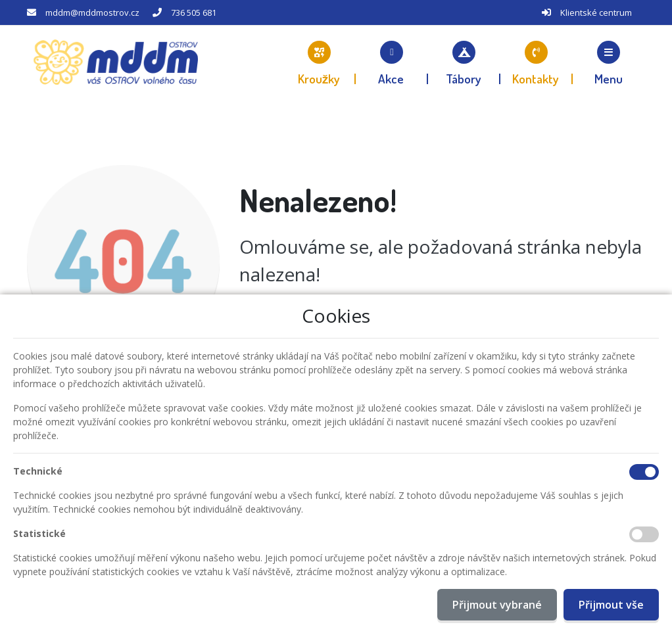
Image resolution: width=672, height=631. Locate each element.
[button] (609, 62)
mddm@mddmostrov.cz (92, 12)
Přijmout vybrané (497, 605)
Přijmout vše (611, 605)
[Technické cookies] (644, 472)
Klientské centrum (596, 12)
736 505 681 (194, 12)
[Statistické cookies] (644, 534)
